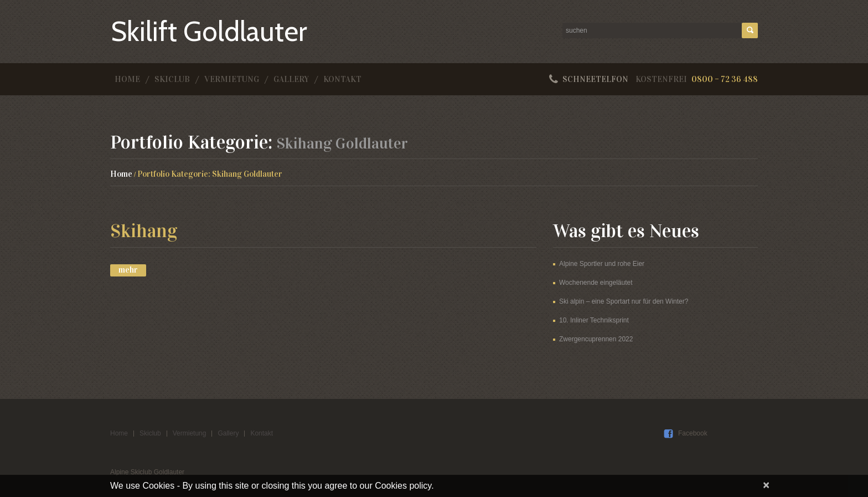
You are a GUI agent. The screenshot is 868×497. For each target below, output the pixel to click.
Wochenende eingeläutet (596, 283)
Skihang (144, 231)
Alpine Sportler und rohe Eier (602, 264)
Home (127, 79)
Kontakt (342, 79)
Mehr (128, 270)
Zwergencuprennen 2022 (596, 339)
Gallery (291, 79)
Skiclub (172, 79)
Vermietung (232, 79)
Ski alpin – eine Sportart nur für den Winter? (624, 301)
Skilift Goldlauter (209, 31)
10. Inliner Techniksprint (594, 320)
